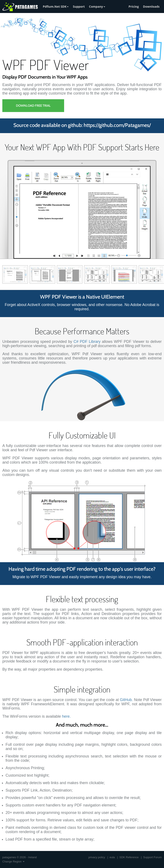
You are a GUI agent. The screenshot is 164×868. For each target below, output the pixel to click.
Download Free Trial (33, 106)
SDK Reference (129, 857)
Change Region (13, 862)
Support (79, 6)
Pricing (134, 6)
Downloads (151, 6)
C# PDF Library (87, 342)
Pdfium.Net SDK (56, 6)
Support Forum (152, 857)
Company (97, 6)
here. (66, 716)
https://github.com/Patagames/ (117, 125)
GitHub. (126, 700)
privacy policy (97, 857)
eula (112, 857)
